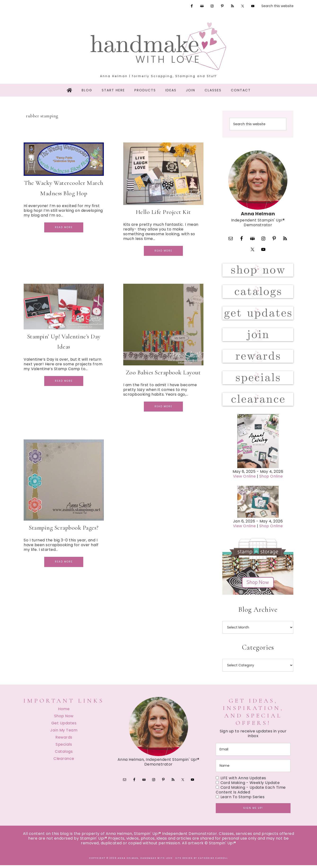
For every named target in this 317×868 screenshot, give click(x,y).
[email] (253, 752)
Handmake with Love (158, 46)
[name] (253, 768)
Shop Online (271, 479)
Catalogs (64, 754)
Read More (64, 227)
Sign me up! (253, 811)
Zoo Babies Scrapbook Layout (163, 372)
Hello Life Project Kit (163, 212)
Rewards (64, 740)
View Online (244, 479)
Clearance (64, 761)
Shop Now (64, 719)
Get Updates (64, 726)
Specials (64, 747)
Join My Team (64, 733)
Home (64, 712)
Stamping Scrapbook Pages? (64, 528)
